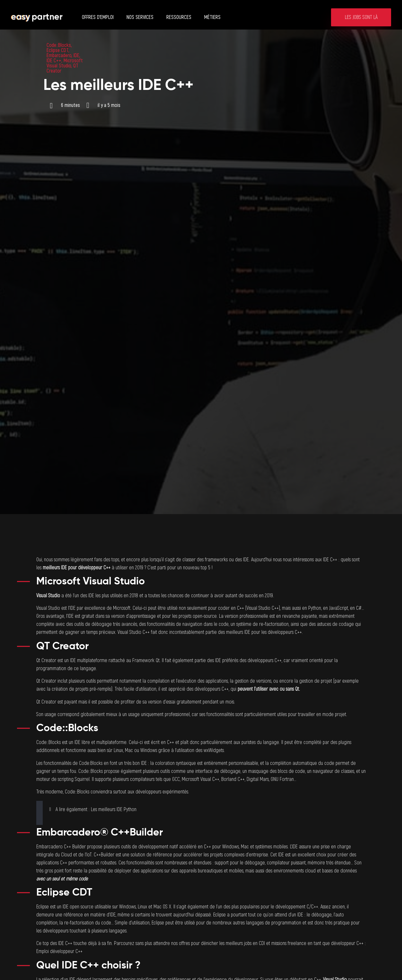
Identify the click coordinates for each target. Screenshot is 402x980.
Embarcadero (59, 56)
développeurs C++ (285, 632)
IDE (76, 56)
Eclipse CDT (57, 50)
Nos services (140, 17)
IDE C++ (54, 61)
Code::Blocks (59, 45)
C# (359, 608)
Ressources (179, 17)
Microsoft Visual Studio (65, 63)
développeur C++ (94, 568)
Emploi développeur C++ (59, 951)
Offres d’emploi (98, 17)
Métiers (212, 17)
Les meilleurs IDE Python (114, 809)
